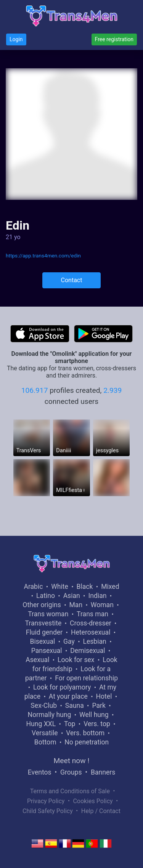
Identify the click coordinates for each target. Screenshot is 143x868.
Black (85, 587)
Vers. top (97, 724)
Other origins (42, 605)
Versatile (45, 733)
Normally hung (50, 715)
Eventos (40, 772)
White (60, 587)
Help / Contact (101, 811)
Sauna (75, 706)
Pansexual (47, 651)
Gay (69, 641)
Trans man (92, 614)
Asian (72, 596)
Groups (71, 772)
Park (99, 706)
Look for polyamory (62, 687)
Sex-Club (44, 706)
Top (70, 724)
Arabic (33, 587)
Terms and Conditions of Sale (70, 791)
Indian (97, 596)
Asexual (37, 660)
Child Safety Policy (48, 811)
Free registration (114, 39)
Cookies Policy (93, 801)
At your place (68, 696)
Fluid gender (44, 632)
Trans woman (48, 614)
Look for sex (76, 660)
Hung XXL (41, 724)
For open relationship (86, 678)
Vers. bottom (85, 733)
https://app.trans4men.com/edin (43, 256)
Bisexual (42, 641)
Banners (103, 772)
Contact (72, 280)
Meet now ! (72, 761)
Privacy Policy (46, 801)
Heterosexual (91, 632)
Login (16, 39)
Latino (46, 596)
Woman (102, 605)
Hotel (104, 696)
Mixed (110, 587)
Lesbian (94, 641)
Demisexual (88, 651)
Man (76, 605)
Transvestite (43, 623)
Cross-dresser (91, 623)
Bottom (45, 742)
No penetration (87, 742)
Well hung (94, 715)
